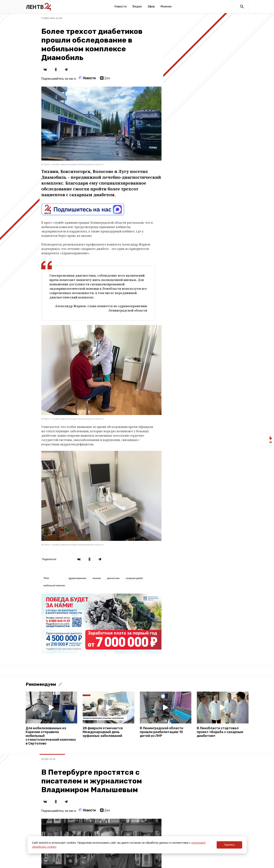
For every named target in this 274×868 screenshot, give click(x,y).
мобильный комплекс (55, 586)
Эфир (151, 6)
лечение (97, 578)
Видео (137, 6)
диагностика (113, 578)
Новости (121, 6)
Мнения (166, 6)
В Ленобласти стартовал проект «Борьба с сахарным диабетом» (220, 732)
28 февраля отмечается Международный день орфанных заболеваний (103, 732)
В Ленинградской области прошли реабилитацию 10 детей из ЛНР (161, 732)
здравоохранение (77, 578)
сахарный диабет (134, 578)
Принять (229, 845)
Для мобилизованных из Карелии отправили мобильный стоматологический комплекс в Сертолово (51, 736)
